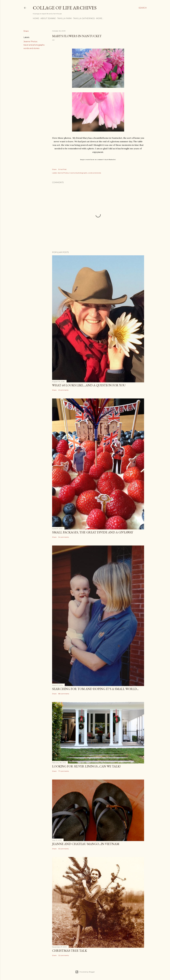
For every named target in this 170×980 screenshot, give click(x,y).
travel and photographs (34, 45)
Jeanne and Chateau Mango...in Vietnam (86, 844)
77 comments (64, 771)
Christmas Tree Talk (70, 951)
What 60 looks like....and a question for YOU (89, 385)
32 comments (64, 955)
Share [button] (26, 31)
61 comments (63, 390)
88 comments (64, 694)
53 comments (64, 849)
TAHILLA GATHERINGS (84, 18)
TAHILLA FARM (64, 18)
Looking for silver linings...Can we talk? (86, 766)
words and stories (31, 48)
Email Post (62, 169)
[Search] (143, 8)
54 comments (64, 537)
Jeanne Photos (30, 42)
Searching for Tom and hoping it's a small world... (95, 689)
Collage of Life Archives (65, 8)
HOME (36, 18)
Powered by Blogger (85, 972)
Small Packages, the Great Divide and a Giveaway (93, 532)
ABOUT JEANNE (48, 18)
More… (100, 18)
